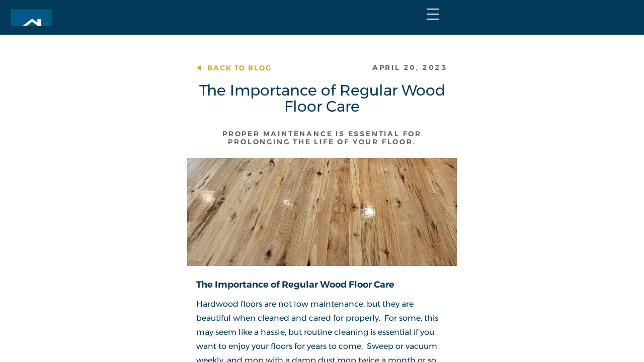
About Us (455, 44)
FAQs (450, 20)
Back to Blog (124, 94)
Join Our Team (518, 20)
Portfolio (387, 44)
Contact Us (526, 44)
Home (265, 44)
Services (319, 44)
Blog (408, 20)
